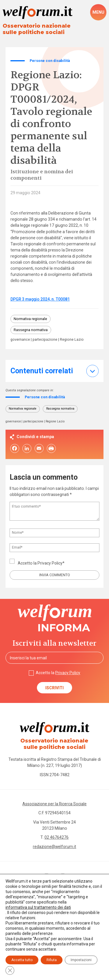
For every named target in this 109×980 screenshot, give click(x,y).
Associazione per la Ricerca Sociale (54, 804)
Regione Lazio (73, 340)
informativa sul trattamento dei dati (38, 907)
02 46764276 (57, 838)
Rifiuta (52, 960)
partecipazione (45, 340)
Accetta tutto (22, 960)
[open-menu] (98, 12)
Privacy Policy (50, 563)
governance (20, 340)
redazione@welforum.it (55, 847)
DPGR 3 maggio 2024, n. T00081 (41, 299)
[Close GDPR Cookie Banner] (10, 970)
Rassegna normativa (31, 330)
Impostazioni (81, 960)
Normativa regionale (31, 319)
